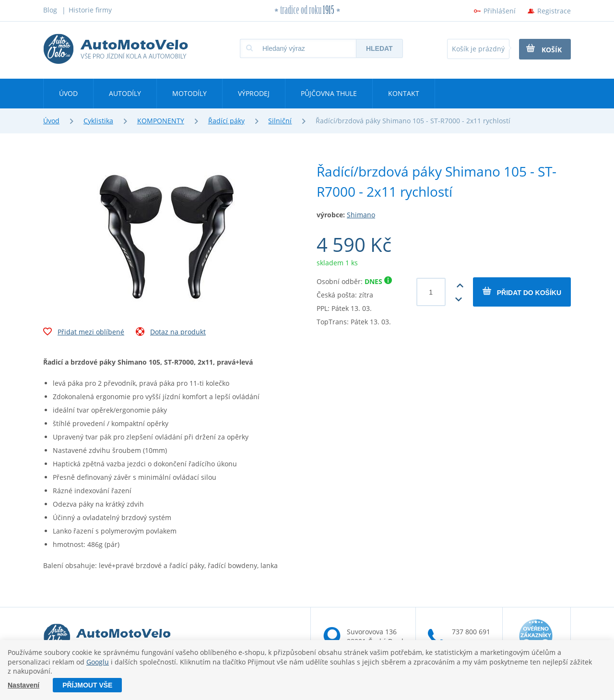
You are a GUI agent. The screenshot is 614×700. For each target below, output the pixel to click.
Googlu (98, 662)
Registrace (554, 11)
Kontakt (404, 93)
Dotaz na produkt (171, 333)
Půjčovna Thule (329, 93)
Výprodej (254, 93)
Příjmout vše (87, 685)
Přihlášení (500, 11)
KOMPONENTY (161, 121)
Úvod (68, 93)
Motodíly (189, 93)
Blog (50, 10)
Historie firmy (90, 10)
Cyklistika (98, 121)
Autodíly (125, 93)
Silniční (280, 121)
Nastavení (24, 685)
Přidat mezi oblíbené (84, 333)
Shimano (361, 215)
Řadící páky (226, 121)
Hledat (379, 48)
